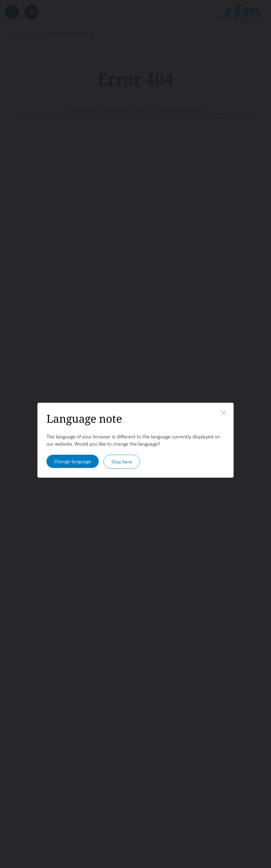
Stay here (122, 462)
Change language (73, 461)
